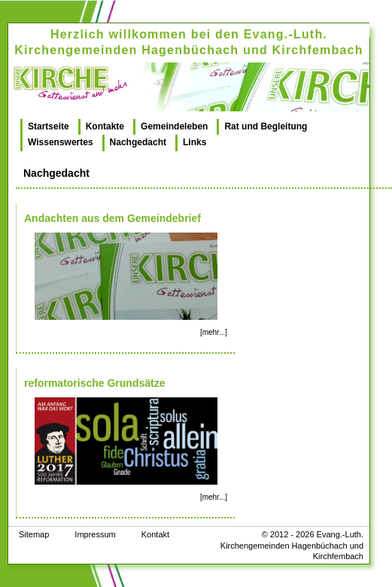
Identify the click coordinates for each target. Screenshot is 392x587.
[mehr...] (214, 332)
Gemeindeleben (174, 126)
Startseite (49, 126)
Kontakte (105, 126)
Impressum (95, 534)
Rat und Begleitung (266, 126)
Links (194, 142)
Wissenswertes (61, 142)
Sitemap (34, 534)
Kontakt (155, 534)
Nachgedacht (138, 142)
